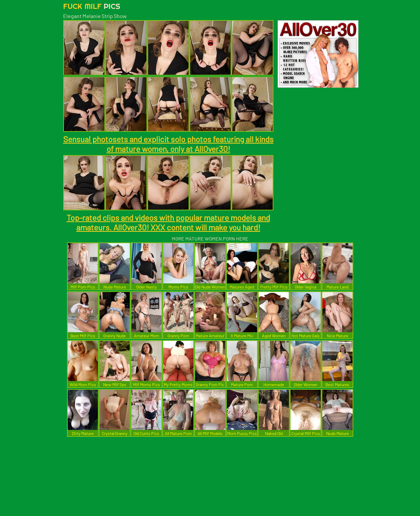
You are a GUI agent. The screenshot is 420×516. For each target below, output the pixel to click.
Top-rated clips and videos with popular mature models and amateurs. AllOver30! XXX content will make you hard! (168, 222)
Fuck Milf (92, 6)
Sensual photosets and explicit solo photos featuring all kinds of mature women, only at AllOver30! (168, 144)
